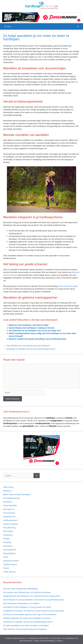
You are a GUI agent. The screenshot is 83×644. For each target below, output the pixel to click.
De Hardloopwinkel (11, 498)
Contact (59, 641)
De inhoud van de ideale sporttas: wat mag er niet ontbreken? (30, 614)
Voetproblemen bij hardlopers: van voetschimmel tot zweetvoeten (32, 596)
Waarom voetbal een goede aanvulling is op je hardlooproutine (38, 339)
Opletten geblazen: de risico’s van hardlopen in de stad (27, 618)
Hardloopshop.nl (10, 520)
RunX (6, 557)
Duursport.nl (9, 509)
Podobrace (8, 535)
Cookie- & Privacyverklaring (44, 641)
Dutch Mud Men (10, 505)
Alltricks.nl (8, 491)
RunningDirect (9, 553)
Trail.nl (6, 568)
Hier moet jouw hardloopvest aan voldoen (21, 603)
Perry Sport (8, 531)
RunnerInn (8, 546)
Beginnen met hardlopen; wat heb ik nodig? (29, 325)
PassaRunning (9, 528)
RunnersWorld (9, 550)
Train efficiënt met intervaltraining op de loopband (28, 345)
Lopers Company (11, 524)
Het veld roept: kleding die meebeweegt (20, 589)
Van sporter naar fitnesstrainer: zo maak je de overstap (27, 592)
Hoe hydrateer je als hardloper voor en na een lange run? (35, 331)
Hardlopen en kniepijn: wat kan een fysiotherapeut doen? (31, 349)
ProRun (6, 539)
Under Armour (10, 572)
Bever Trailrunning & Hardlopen (17, 494)
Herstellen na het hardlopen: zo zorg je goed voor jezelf (27, 607)
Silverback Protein (11, 561)
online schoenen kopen (68, 286)
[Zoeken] (37, 476)
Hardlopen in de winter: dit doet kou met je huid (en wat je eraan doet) (34, 611)
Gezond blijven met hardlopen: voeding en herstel (32, 328)
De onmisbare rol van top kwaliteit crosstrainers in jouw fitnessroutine (33, 600)
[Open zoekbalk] (78, 26)
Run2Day (7, 542)
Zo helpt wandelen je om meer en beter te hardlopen (26, 625)
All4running (8, 487)
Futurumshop (9, 513)
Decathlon (8, 502)
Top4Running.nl (10, 564)
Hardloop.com (9, 516)
